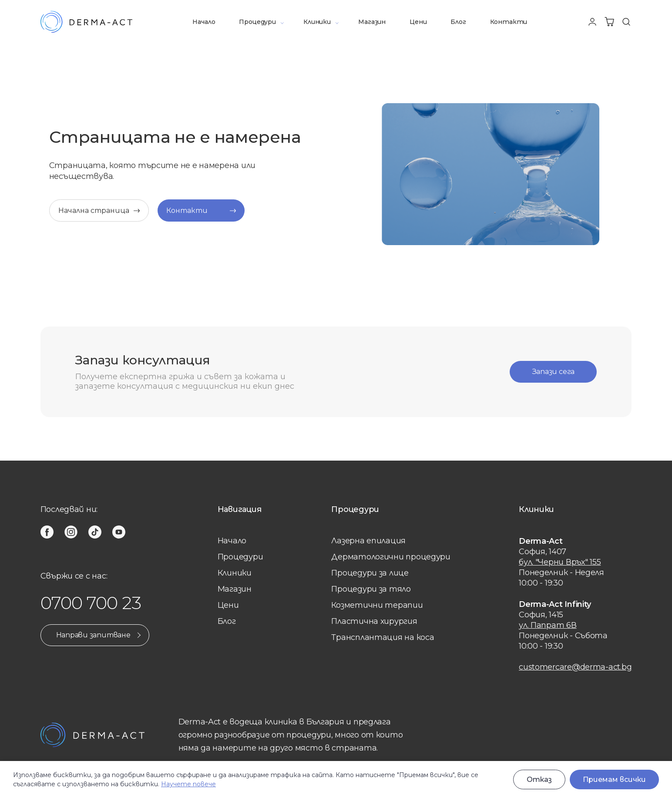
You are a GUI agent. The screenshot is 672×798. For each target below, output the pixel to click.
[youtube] (119, 532)
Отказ (539, 779)
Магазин (372, 22)
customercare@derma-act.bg (575, 667)
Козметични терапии (377, 605)
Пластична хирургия (374, 621)
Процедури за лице (370, 573)
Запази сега (553, 372)
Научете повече (188, 784)
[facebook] (47, 532)
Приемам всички (614, 779)
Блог (458, 22)
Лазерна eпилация (368, 541)
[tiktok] (95, 532)
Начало (204, 22)
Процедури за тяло (371, 589)
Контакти (509, 22)
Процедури (257, 22)
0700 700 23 (91, 603)
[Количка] (609, 22)
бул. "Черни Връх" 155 (560, 562)
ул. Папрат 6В (548, 625)
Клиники (317, 22)
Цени (418, 22)
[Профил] (592, 22)
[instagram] (71, 532)
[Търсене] (626, 22)
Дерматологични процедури (391, 557)
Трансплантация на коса (383, 637)
